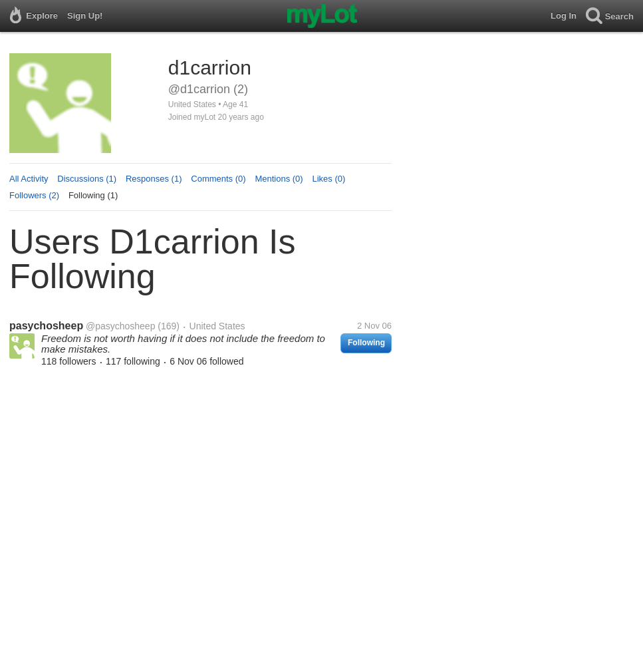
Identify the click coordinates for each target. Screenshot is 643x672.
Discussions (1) (87, 179)
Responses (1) (154, 179)
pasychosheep (46, 326)
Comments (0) (218, 179)
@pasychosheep (121, 326)
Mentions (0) (279, 179)
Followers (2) (34, 195)
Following (366, 343)
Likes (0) (328, 179)
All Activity (29, 179)
